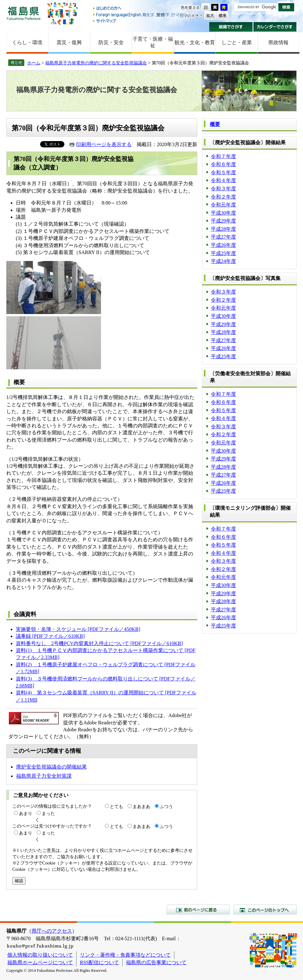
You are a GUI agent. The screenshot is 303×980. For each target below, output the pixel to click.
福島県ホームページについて (40, 962)
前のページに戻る (198, 910)
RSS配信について (99, 962)
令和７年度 (223, 156)
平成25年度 (223, 253)
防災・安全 (111, 42)
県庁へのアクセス (52, 931)
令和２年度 (223, 197)
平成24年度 (223, 261)
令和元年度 (223, 205)
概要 (215, 124)
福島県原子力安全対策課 (44, 776)
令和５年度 (223, 172)
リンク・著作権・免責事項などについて (125, 955)
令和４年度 (223, 180)
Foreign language (140, 15)
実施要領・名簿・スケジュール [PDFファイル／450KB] (78, 629)
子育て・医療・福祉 (153, 42)
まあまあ (141, 806)
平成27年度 (223, 237)
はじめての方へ (140, 9)
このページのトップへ (265, 910)
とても (116, 806)
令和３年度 (223, 189)
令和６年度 (223, 164)
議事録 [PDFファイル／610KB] (50, 636)
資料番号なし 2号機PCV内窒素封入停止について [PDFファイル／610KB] (99, 643)
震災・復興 (69, 42)
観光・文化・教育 (195, 42)
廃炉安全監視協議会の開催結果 (51, 767)
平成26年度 (223, 245)
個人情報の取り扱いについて (40, 955)
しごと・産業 (237, 42)
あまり (26, 813)
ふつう (166, 806)
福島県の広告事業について (156, 962)
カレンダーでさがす (275, 27)
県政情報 (278, 42)
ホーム (34, 63)
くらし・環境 (27, 42)
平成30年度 (223, 213)
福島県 (24, 13)
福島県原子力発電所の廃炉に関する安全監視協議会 (96, 63)
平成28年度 (223, 229)
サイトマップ (140, 21)
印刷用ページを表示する (104, 144)
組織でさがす (231, 27)
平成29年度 (223, 221)
